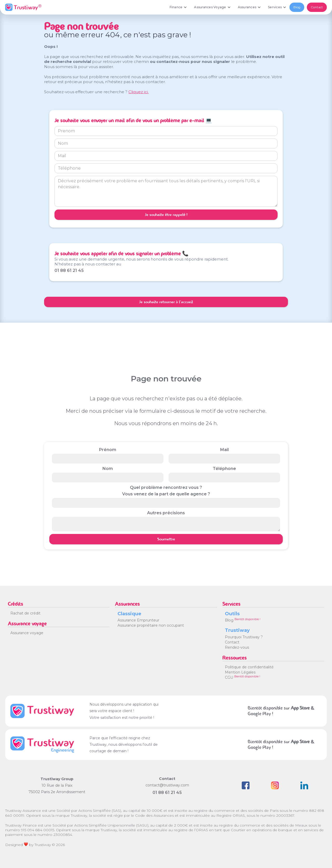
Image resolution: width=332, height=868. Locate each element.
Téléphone (224, 469)
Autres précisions (166, 513)
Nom (108, 469)
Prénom (108, 450)
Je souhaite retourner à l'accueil (166, 302)
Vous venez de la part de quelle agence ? (166, 494)
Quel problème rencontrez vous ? (166, 487)
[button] (178, 7)
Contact (317, 7)
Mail (224, 450)
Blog (297, 7)
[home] (23, 7)
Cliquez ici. (139, 92)
